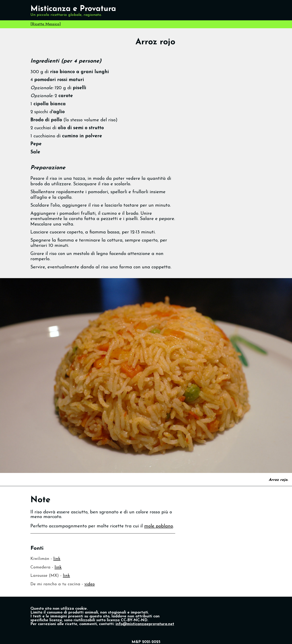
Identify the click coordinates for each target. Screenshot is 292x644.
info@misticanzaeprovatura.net (145, 624)
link (57, 559)
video (90, 584)
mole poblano (159, 526)
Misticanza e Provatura (73, 9)
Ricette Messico (46, 24)
